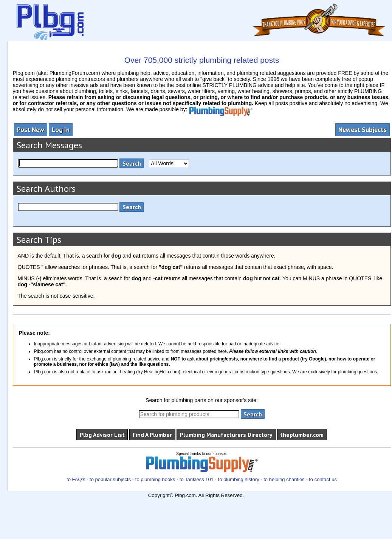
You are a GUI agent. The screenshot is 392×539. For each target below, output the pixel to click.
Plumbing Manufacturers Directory (226, 435)
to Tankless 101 (197, 479)
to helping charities (284, 479)
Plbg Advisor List (102, 435)
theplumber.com (302, 435)
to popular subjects (110, 479)
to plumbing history (239, 479)
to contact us (323, 479)
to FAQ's (76, 479)
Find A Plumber (152, 435)
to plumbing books (155, 479)
